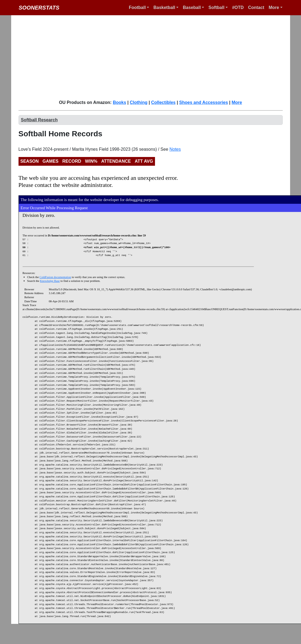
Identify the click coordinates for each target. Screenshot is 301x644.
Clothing (139, 102)
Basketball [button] (164, 7)
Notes (175, 149)
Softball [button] (216, 7)
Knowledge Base (50, 281)
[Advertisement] (92, 57)
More (237, 102)
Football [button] (137, 7)
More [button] (274, 7)
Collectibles (163, 102)
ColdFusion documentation (55, 277)
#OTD (238, 7)
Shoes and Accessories (204, 102)
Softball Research (39, 120)
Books (119, 102)
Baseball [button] (192, 7)
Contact (256, 7)
